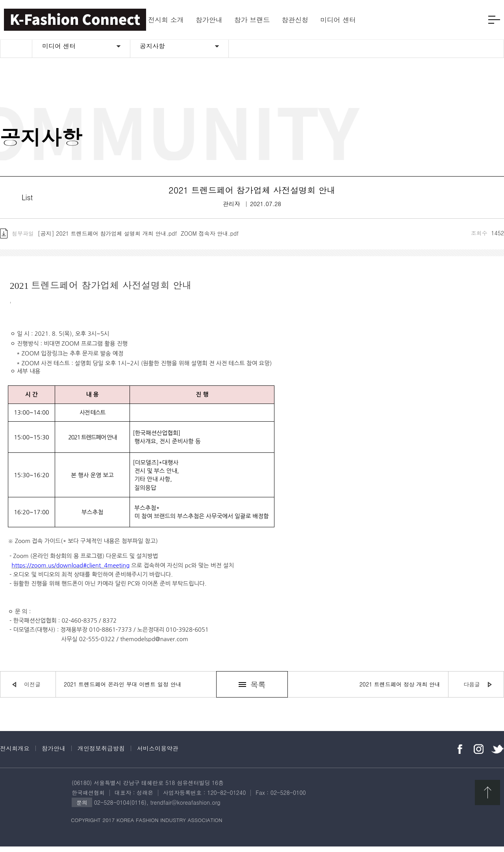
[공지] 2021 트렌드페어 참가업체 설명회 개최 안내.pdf (107, 238)
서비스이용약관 (158, 754)
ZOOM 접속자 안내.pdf (210, 238)
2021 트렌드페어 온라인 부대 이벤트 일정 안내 (123, 690)
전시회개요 (15, 754)
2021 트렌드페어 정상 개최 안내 (400, 690)
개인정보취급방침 (101, 754)
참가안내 (54, 754)
